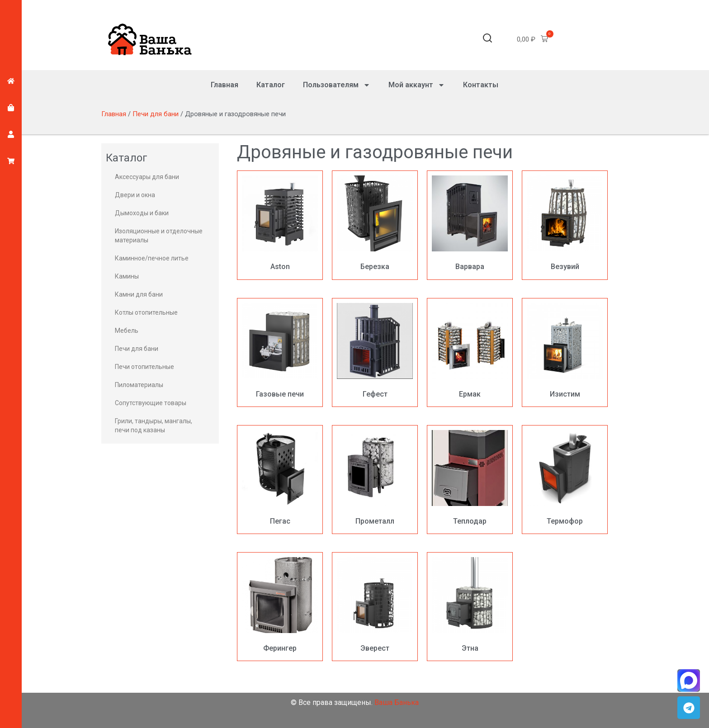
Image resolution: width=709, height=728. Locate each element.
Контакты (481, 85)
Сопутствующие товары (151, 403)
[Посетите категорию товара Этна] (470, 607)
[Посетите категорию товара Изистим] (565, 352)
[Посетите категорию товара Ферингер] (280, 607)
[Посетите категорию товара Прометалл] (375, 480)
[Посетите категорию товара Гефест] (375, 352)
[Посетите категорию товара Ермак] (470, 352)
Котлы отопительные (146, 312)
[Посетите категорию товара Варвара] (470, 225)
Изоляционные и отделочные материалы (159, 236)
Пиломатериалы (139, 385)
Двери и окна (135, 195)
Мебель (127, 331)
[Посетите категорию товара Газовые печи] (280, 352)
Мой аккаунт (417, 85)
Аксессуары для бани (147, 177)
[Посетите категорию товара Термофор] (565, 480)
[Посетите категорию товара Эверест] (375, 607)
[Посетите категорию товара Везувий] (565, 225)
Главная (225, 85)
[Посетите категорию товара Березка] (375, 225)
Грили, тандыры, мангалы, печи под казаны (154, 425)
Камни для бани (139, 294)
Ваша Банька (397, 702)
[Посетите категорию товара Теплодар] (470, 480)
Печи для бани (156, 114)
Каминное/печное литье (152, 258)
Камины (127, 276)
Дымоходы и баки (142, 213)
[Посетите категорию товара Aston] (280, 225)
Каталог (271, 85)
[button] (487, 40)
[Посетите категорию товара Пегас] (280, 480)
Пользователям (337, 85)
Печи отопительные (144, 367)
